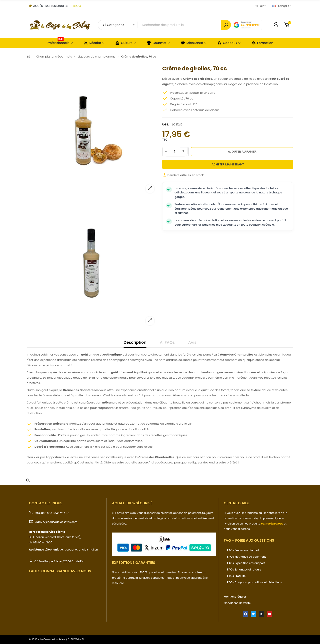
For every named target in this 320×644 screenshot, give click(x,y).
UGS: (166, 124)
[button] (28, 481)
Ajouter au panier (242, 152)
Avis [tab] (192, 342)
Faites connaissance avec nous (60, 571)
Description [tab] (135, 342)
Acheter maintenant (228, 164)
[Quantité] (175, 152)
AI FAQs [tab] (167, 342)
